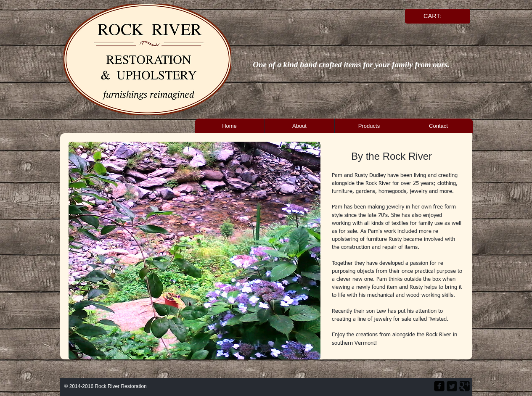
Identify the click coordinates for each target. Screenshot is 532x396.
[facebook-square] (439, 386)
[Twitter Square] (452, 386)
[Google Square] (465, 386)
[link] (436, 16)
